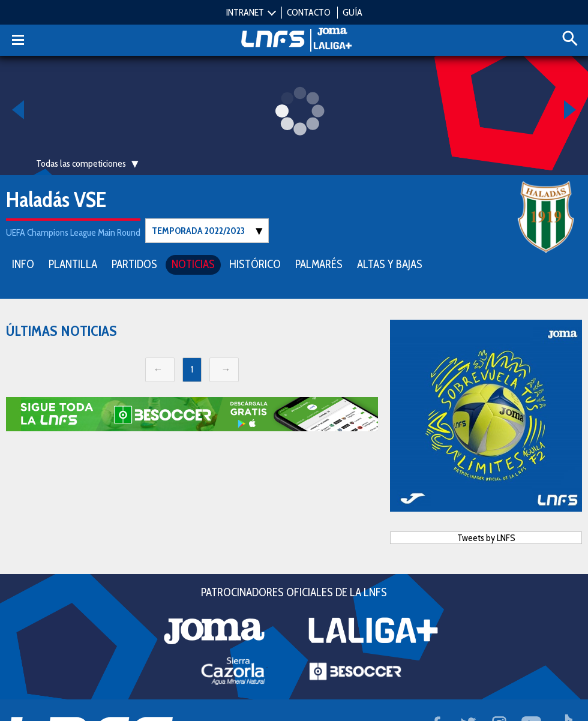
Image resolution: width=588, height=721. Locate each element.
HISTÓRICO (255, 264)
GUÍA (352, 12)
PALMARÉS (319, 264)
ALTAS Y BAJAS (390, 264)
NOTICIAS (193, 264)
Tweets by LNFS (486, 537)
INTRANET (245, 12)
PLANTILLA (73, 264)
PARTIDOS (134, 264)
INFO (23, 264)
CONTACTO (309, 12)
